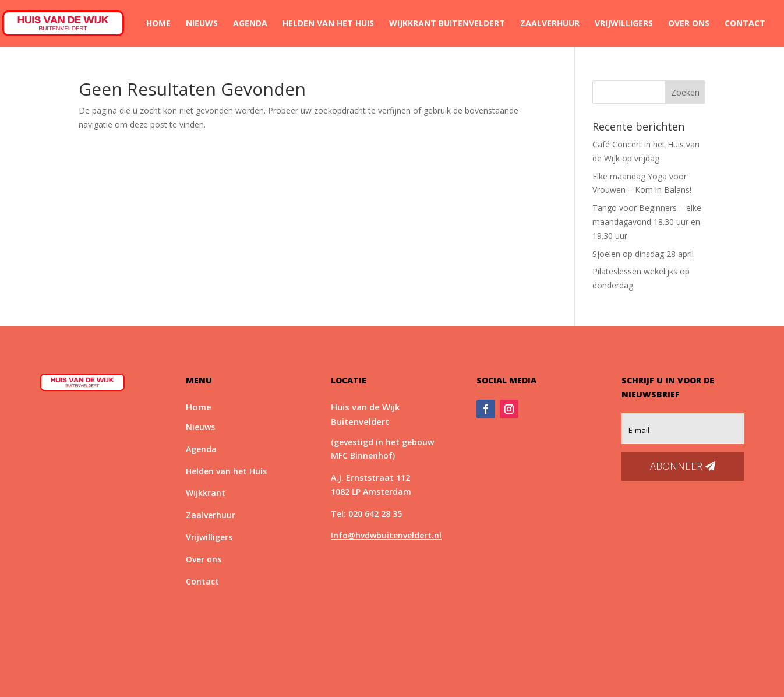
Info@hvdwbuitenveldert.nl (386, 535)
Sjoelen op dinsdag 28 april (643, 254)
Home (158, 24)
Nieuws (202, 24)
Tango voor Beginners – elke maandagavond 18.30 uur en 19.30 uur (647, 222)
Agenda (250, 24)
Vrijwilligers (624, 24)
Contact (745, 24)
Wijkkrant (206, 493)
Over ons (689, 24)
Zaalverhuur (550, 24)
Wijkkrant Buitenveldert (447, 24)
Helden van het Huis (328, 24)
